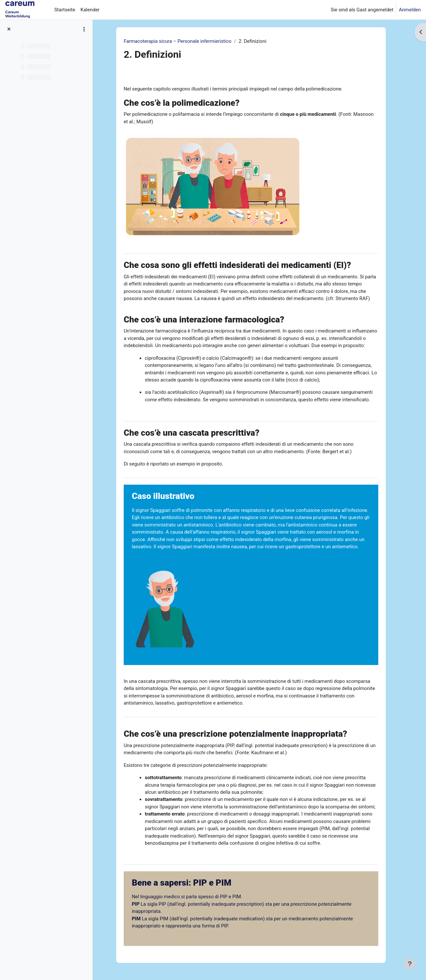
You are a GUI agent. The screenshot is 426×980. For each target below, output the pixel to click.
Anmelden (410, 10)
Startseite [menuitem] (65, 10)
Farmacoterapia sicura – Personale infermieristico (181, 41)
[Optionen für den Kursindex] (84, 29)
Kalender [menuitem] (90, 10)
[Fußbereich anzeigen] (410, 964)
